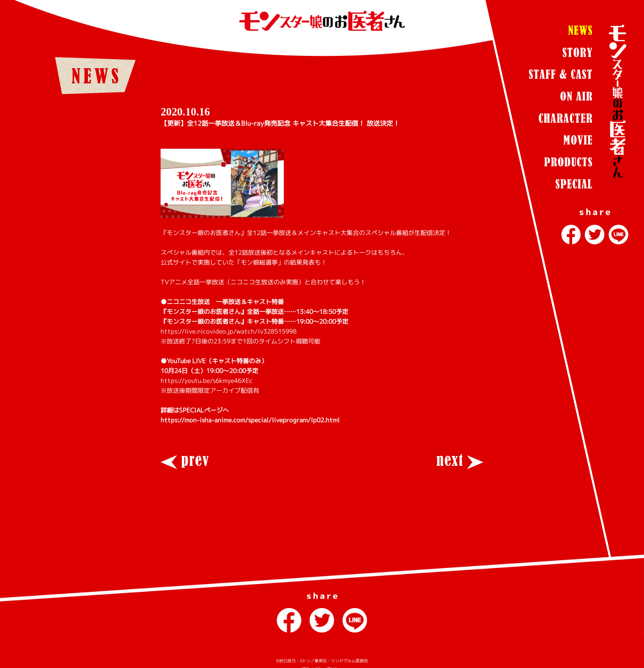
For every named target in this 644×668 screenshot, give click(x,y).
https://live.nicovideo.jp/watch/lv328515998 (229, 331)
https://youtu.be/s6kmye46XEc (207, 381)
